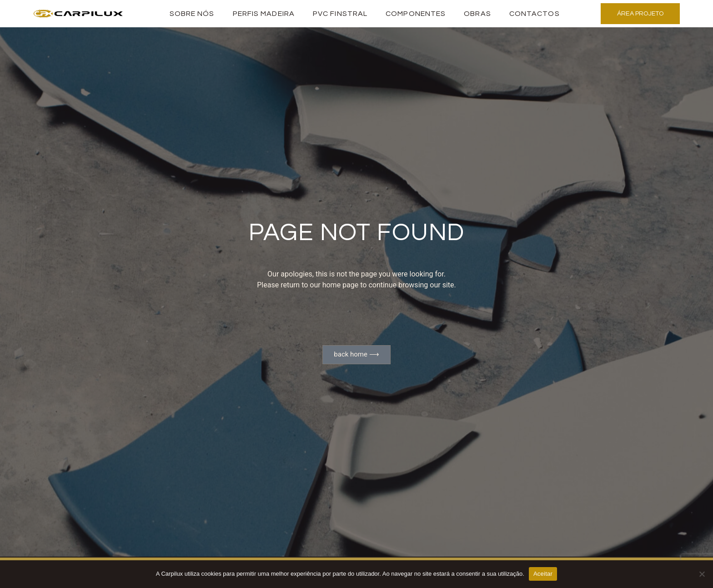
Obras (477, 14)
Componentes (416, 14)
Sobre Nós (192, 14)
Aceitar (543, 574)
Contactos (535, 14)
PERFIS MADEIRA (264, 14)
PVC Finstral (340, 14)
